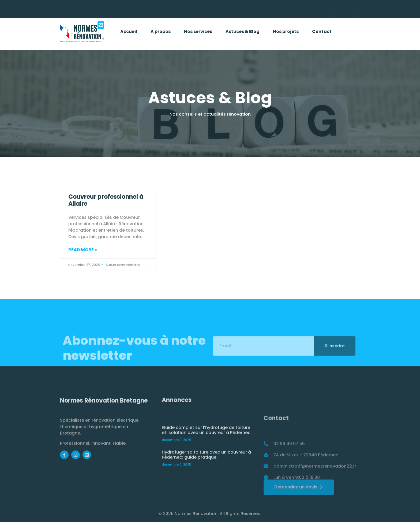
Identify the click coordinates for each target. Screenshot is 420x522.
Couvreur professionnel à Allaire (106, 209)
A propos (161, 33)
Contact (322, 33)
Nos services (198, 33)
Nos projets (286, 33)
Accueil (129, 33)
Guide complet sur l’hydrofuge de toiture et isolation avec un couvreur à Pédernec (206, 455)
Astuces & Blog (243, 33)
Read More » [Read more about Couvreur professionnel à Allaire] (83, 259)
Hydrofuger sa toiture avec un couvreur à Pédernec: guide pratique (206, 479)
